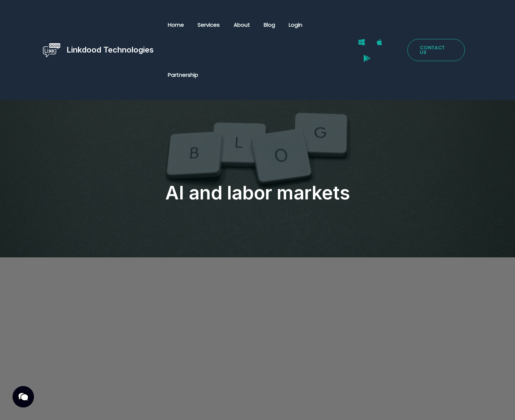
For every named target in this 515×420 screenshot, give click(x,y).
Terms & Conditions (124, 406)
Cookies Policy (181, 406)
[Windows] (360, 25)
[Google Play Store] (396, 25)
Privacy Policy (67, 406)
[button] (436, 25)
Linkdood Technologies (110, 25)
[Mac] (378, 25)
